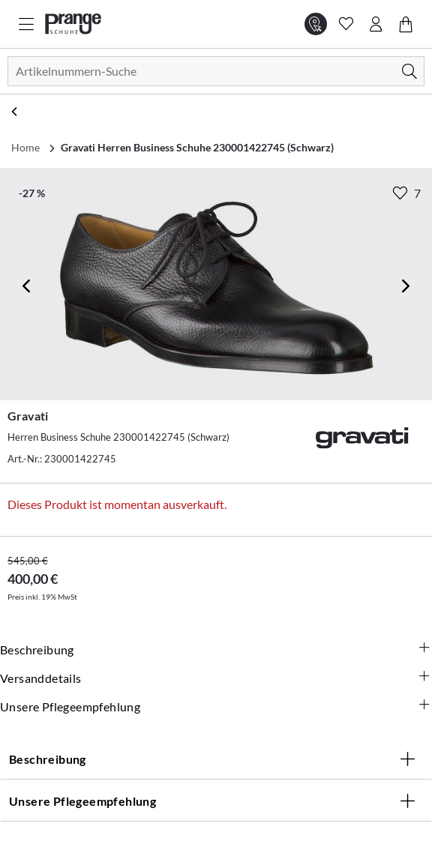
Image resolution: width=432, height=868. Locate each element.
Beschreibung (216, 650)
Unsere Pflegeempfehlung (216, 707)
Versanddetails (216, 678)
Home (25, 147)
